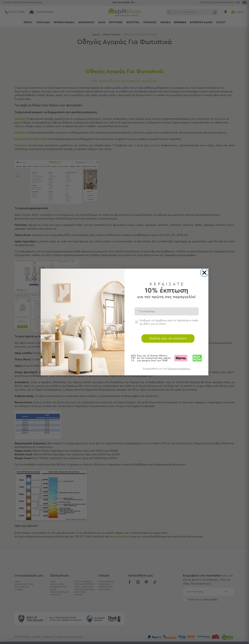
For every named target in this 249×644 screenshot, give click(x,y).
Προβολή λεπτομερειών (185, 637)
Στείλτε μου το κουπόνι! (168, 338)
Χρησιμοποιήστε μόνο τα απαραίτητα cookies (221, 620)
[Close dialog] (204, 273)
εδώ (139, 616)
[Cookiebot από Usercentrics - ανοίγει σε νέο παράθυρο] (22, 637)
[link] (166, 370)
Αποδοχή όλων (221, 607)
